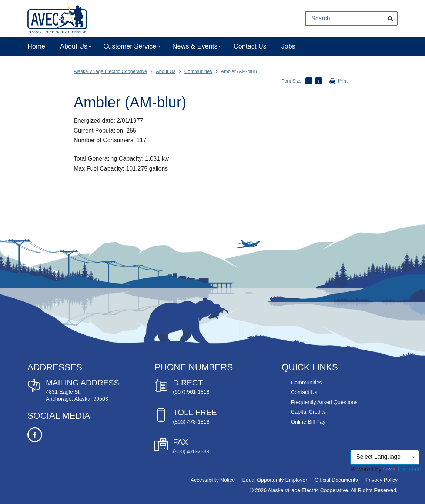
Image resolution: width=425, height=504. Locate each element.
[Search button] (390, 19)
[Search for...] (344, 19)
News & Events (195, 47)
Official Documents (336, 480)
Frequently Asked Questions (324, 402)
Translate (402, 469)
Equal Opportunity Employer (275, 480)
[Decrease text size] (309, 81)
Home (36, 46)
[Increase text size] (319, 81)
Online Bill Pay (308, 422)
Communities (307, 383)
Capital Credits (308, 412)
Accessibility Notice (213, 480)
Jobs (288, 46)
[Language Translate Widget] (385, 457)
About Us (74, 47)
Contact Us (250, 46)
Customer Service (130, 47)
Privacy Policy (382, 480)
